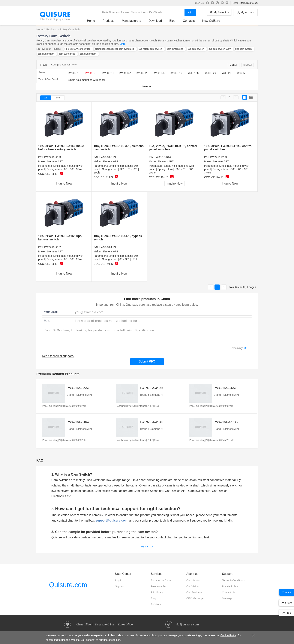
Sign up (120, 586)
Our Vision (192, 586)
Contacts (189, 21)
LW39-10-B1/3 (218, 157)
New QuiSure (211, 21)
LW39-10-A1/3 (52, 157)
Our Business (194, 592)
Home (91, 21)
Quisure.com (68, 585)
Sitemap (227, 598)
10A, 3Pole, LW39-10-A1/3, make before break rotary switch (61, 148)
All (45, 98)
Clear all (247, 65)
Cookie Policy (228, 635)
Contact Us (228, 592)
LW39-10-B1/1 (108, 157)
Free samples (159, 586)
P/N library (157, 592)
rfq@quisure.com (249, 3)
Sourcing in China (161, 580)
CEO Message (195, 598)
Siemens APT (55, 161)
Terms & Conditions (233, 580)
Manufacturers (131, 21)
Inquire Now (64, 184)
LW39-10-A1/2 (52, 247)
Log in (119, 580)
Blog (172, 21)
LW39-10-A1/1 (108, 247)
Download (155, 21)
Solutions (156, 604)
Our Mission (193, 580)
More (123, 44)
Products (108, 21)
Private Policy (230, 586)
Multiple (234, 65)
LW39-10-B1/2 (163, 157)
